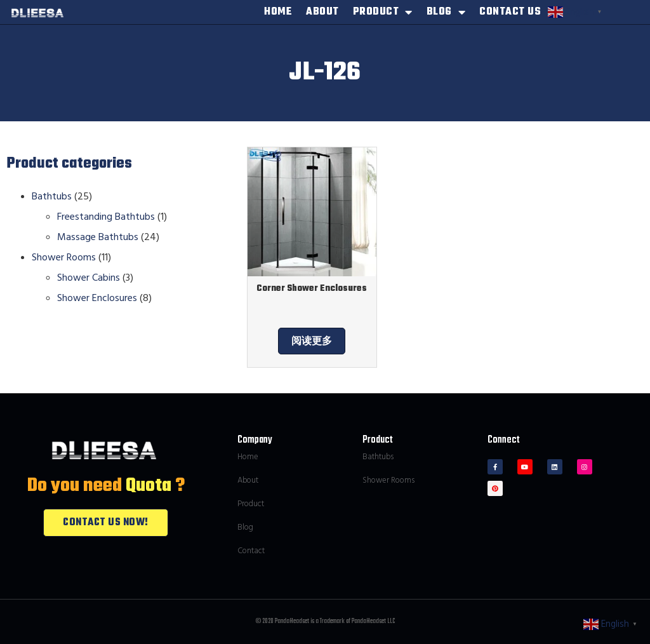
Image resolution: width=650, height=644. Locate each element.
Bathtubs (52, 196)
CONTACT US (510, 12)
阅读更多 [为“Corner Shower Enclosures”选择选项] (312, 341)
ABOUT (322, 12)
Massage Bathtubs (98, 237)
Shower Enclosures (97, 298)
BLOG (446, 12)
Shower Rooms (64, 257)
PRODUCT (383, 12)
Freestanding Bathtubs (106, 217)
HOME (278, 12)
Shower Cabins (89, 278)
